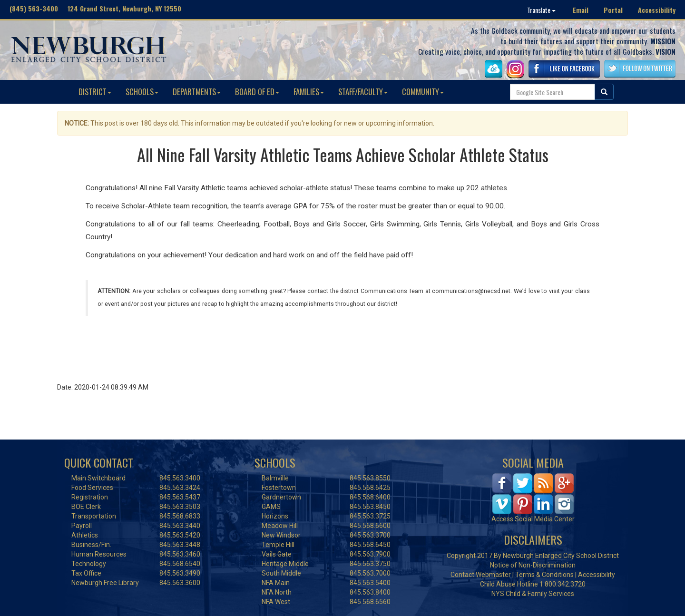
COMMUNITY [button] (423, 92)
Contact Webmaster (481, 575)
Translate (541, 10)
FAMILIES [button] (309, 92)
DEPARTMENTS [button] (197, 92)
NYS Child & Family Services (533, 594)
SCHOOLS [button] (142, 92)
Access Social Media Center (533, 519)
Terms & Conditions (544, 575)
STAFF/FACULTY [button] (363, 92)
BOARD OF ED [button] (257, 92)
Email (581, 10)
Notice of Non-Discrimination (533, 565)
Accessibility (657, 10)
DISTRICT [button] (95, 92)
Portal (613, 10)
